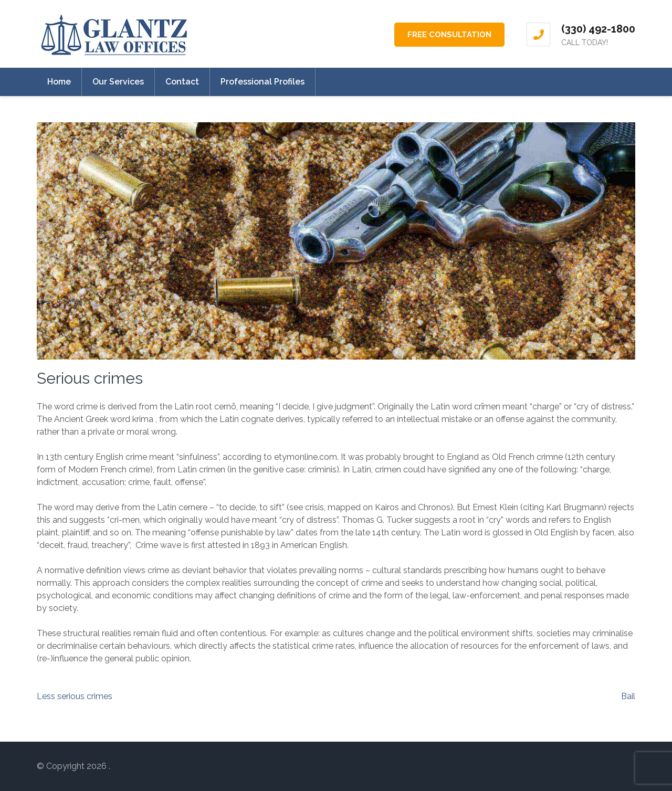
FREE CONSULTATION (449, 35)
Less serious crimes (75, 696)
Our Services (118, 82)
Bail (628, 696)
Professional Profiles (262, 82)
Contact (182, 82)
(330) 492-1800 (598, 29)
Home (59, 82)
